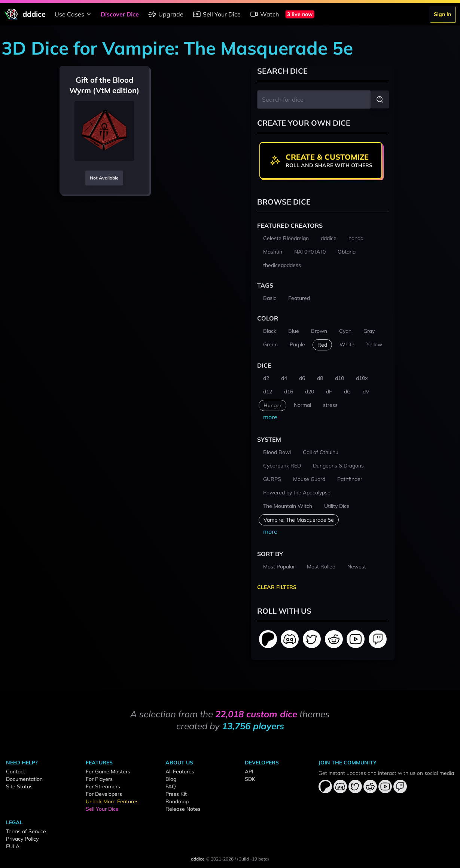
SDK (250, 779)
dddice (198, 859)
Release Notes (183, 809)
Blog (171, 779)
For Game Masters (108, 772)
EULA (13, 846)
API (249, 772)
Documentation (24, 779)
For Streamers (103, 786)
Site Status (19, 786)
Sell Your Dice (217, 14)
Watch (264, 14)
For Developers (104, 794)
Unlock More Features (112, 801)
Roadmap (177, 801)
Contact (16, 772)
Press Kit (176, 794)
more (270, 417)
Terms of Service (26, 831)
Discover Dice (120, 14)
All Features (180, 772)
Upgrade (166, 14)
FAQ (171, 786)
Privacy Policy (22, 839)
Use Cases (74, 14)
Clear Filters (277, 587)
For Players (99, 779)
